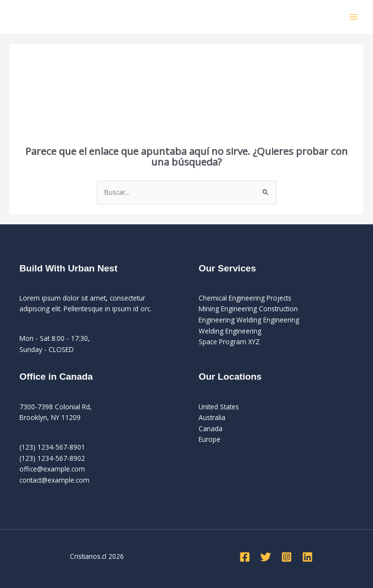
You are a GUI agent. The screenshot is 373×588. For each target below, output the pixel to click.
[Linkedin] (307, 557)
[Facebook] (245, 557)
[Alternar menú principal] (354, 17)
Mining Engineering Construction (248, 309)
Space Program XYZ (229, 342)
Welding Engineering (230, 331)
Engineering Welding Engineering (249, 320)
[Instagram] (287, 557)
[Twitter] (266, 557)
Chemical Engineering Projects (245, 298)
